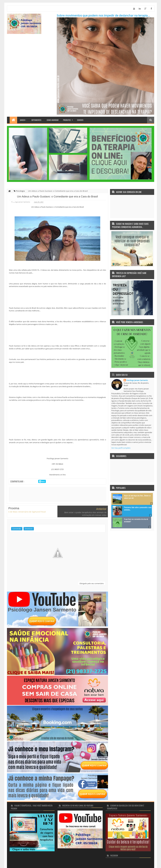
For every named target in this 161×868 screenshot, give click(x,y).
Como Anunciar (53, 120)
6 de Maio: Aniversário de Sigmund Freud (27, 500)
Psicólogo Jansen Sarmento (137, 380)
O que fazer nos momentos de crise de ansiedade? (136, 520)
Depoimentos (36, 120)
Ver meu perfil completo (121, 448)
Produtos (67, 120)
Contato (80, 120)
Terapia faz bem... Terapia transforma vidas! (40, 860)
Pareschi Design (145, 860)
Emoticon (29, 517)
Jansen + (23, 120)
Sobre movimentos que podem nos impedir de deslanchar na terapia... (103, 16)
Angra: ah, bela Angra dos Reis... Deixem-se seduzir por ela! (137, 497)
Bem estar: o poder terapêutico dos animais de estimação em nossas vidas (85, 502)
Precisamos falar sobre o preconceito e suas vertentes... (138, 508)
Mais (43, 481)
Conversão (17, 517)
